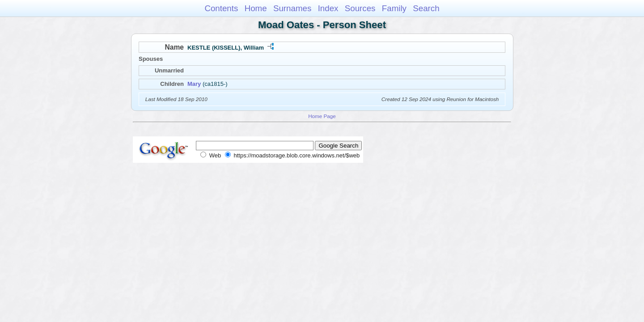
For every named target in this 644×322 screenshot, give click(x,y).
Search (426, 8)
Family (394, 8)
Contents (221, 8)
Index (328, 8)
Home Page (322, 116)
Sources (360, 8)
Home (256, 8)
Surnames (292, 8)
